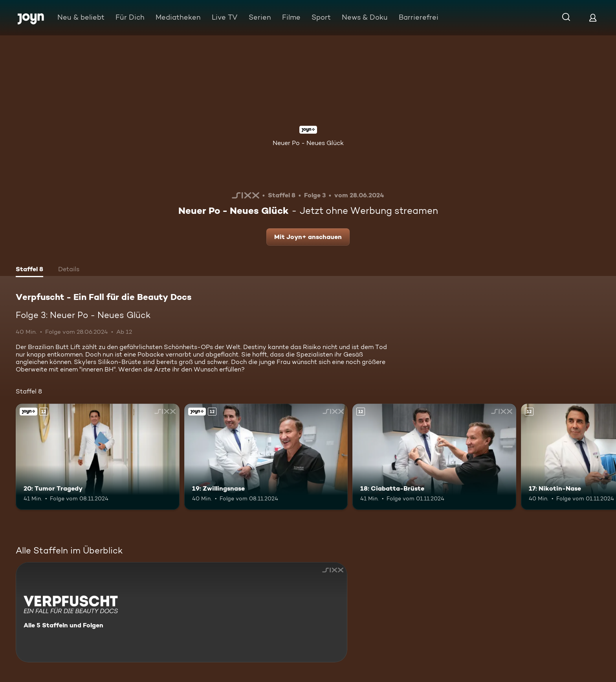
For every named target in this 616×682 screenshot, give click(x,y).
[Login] (593, 17)
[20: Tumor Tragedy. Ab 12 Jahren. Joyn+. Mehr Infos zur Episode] (98, 457)
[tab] (29, 270)
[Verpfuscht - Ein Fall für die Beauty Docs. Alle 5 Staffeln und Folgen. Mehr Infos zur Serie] (181, 612)
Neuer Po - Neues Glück (308, 143)
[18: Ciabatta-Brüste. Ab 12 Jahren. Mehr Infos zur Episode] (434, 457)
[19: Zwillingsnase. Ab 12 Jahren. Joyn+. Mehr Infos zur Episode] (266, 457)
